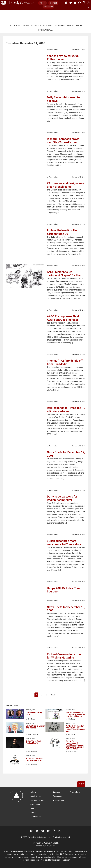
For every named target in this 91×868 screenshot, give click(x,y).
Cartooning (59, 26)
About (43, 3)
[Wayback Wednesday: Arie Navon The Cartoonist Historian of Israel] (55, 728)
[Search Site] (88, 7)
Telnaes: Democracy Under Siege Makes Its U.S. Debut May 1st (75, 714)
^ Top (81, 784)
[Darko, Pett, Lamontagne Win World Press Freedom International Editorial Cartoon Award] (55, 743)
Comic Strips (23, 26)
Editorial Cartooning (41, 26)
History (71, 26)
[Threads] (84, 3)
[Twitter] (71, 3)
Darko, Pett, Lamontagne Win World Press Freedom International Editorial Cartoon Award (75, 745)
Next (53, 695)
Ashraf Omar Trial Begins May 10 (33, 742)
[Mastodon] (80, 3)
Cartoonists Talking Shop (34, 714)
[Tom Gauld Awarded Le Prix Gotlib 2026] (15, 760)
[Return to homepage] (17, 806)
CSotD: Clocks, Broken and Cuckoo (35, 727)
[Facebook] (66, 3)
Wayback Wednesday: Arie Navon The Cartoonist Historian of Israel (75, 729)
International (46, 30)
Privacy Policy (76, 792)
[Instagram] (88, 3)
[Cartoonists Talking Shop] (15, 714)
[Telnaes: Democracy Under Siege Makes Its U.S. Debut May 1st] (55, 714)
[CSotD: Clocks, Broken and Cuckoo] (15, 728)
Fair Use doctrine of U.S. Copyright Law (61, 854)
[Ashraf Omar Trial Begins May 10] (15, 743)
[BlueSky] (75, 3)
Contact (53, 3)
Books (79, 26)
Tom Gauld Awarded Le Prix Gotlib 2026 (34, 760)
